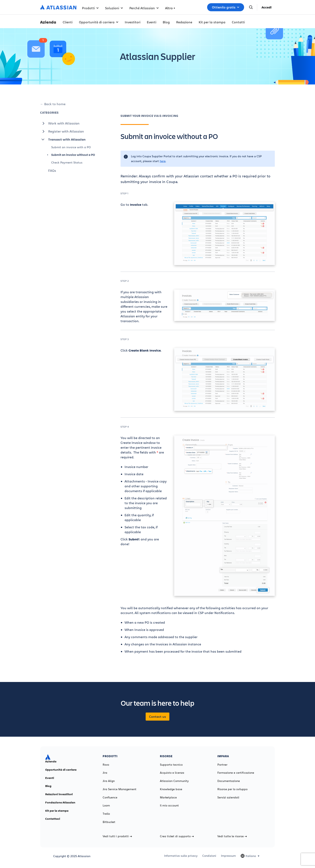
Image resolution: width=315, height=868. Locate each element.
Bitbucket (109, 822)
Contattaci (53, 819)
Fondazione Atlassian (60, 802)
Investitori (133, 22)
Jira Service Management (120, 789)
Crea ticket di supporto (177, 836)
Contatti (238, 22)
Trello (106, 814)
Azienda (51, 761)
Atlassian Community (174, 781)
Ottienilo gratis (226, 7)
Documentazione (229, 781)
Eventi (152, 22)
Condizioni (209, 856)
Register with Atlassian (62, 131)
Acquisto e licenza (172, 773)
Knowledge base (171, 789)
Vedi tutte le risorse (232, 836)
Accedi (267, 7)
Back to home (55, 104)
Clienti (68, 22)
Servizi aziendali (228, 797)
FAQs (52, 170)
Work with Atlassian (60, 123)
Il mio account (169, 805)
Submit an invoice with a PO (71, 147)
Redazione (184, 22)
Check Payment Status (67, 162)
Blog (166, 22)
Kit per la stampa (212, 22)
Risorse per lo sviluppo (232, 789)
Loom (106, 805)
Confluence (110, 797)
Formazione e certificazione (236, 773)
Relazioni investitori (59, 794)
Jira (105, 773)
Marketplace (168, 797)
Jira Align (109, 781)
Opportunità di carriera (99, 22)
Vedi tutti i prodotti (117, 836)
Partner (222, 765)
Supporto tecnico (171, 765)
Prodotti (90, 8)
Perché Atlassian (144, 8)
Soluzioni (114, 8)
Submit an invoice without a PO (73, 155)
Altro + (170, 8)
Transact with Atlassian (63, 139)
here (163, 161)
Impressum (228, 856)
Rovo (106, 765)
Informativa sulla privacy (181, 856)
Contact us (157, 717)
